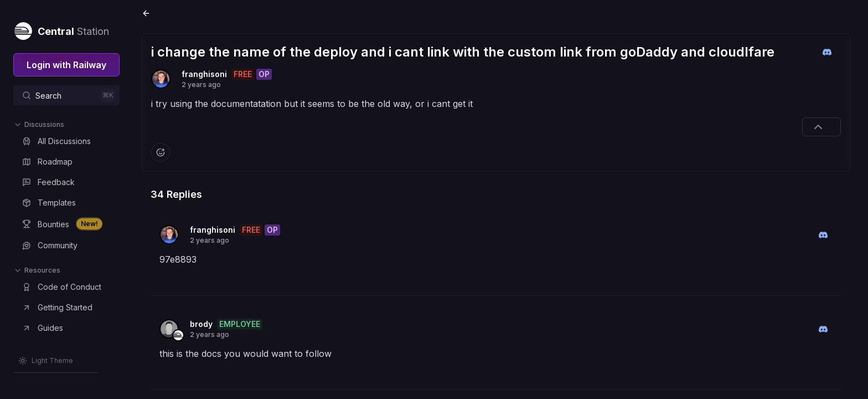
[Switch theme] (46, 361)
